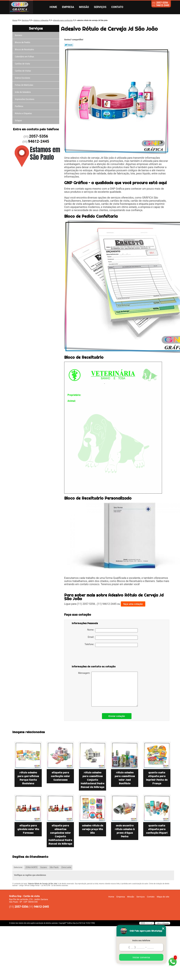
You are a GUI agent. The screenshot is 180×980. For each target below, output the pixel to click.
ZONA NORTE (32, 867)
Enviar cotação (117, 716)
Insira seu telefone (141, 940)
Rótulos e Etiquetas (23, 113)
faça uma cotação (133, 604)
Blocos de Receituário (24, 50)
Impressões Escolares (25, 99)
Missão (84, 7)
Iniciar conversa (141, 957)
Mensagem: (108, 689)
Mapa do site (163, 897)
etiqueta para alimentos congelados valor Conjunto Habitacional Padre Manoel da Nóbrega (60, 835)
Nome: (113, 630)
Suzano (44, 867)
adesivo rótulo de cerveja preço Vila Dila (93, 829)
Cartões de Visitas (23, 71)
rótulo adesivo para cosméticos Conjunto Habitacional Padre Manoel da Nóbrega (92, 780)
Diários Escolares (22, 78)
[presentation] (93, 657)
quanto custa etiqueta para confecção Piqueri (157, 829)
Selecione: (18, 867)
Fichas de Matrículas (24, 85)
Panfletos (19, 106)
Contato (117, 7)
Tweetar (69, 45)
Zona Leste (66, 867)
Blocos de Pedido (23, 42)
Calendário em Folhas (24, 57)
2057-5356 (162, 3)
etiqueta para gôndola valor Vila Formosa (28, 829)
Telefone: (111, 645)
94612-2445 (163, 5)
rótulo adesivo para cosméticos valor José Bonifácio (125, 778)
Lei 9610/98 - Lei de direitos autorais (55, 885)
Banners (18, 35)
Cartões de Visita (22, 64)
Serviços (100, 7)
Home (53, 7)
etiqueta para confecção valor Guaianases (60, 776)
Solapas (18, 121)
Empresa (68, 7)
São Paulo (54, 867)
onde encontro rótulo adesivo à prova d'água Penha (125, 831)
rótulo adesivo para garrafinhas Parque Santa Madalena (28, 778)
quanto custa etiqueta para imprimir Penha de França (157, 778)
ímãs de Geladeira (23, 92)
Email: (113, 638)
